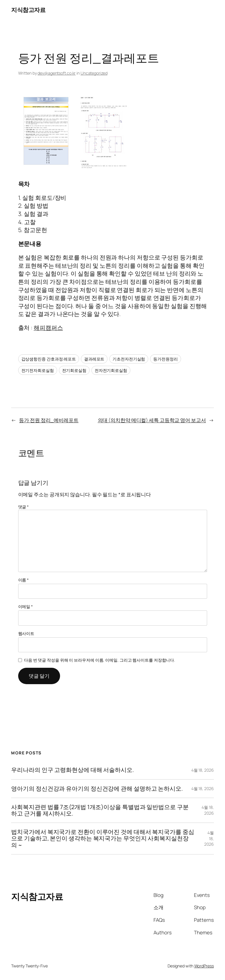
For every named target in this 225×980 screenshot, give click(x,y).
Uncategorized (94, 73)
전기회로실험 (74, 370)
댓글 (24, 507)
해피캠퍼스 (48, 328)
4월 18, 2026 (203, 770)
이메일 (26, 606)
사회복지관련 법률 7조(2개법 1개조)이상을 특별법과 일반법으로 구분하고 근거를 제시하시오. (100, 810)
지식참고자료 (28, 10)
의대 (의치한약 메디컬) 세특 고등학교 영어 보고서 (152, 420)
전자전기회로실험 (111, 370)
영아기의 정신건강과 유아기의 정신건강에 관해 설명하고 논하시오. (97, 789)
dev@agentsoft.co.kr (57, 73)
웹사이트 (26, 633)
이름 (24, 580)
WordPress (204, 966)
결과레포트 (94, 359)
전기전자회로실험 (38, 370)
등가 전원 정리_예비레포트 (49, 420)
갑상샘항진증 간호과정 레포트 (49, 359)
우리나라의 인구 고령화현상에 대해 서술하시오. (73, 770)
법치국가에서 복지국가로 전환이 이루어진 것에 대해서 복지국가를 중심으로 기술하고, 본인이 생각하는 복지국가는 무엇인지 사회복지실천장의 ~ (103, 839)
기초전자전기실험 (129, 359)
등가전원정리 (165, 359)
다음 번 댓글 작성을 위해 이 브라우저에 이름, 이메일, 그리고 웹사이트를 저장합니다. (99, 660)
